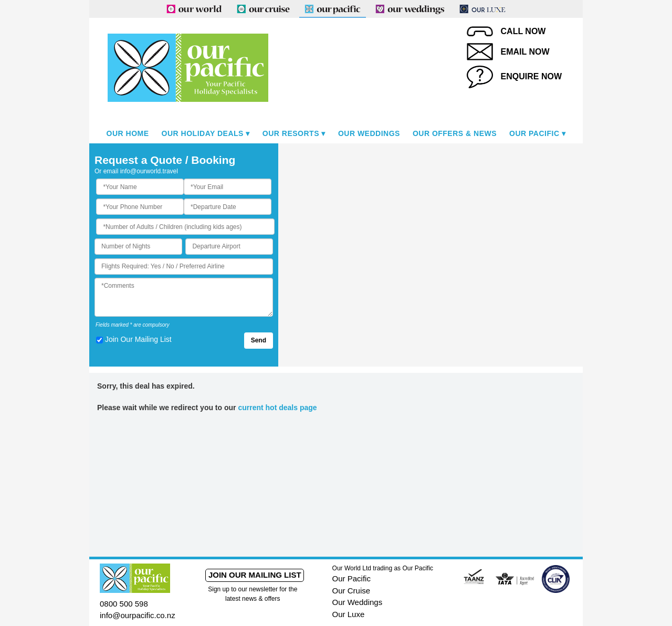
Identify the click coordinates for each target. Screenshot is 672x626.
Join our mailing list (255, 575)
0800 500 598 (124, 604)
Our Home (128, 133)
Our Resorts (291, 133)
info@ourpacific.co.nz (138, 615)
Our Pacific (534, 133)
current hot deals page (277, 408)
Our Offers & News (455, 133)
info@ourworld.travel (149, 171)
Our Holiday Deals (203, 133)
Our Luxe (349, 614)
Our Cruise (351, 591)
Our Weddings (369, 133)
